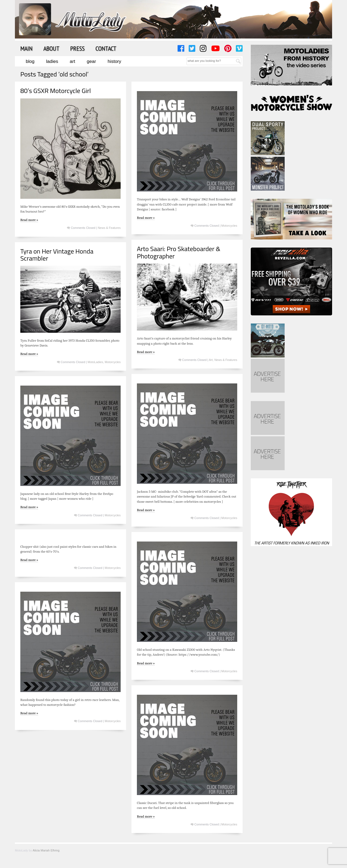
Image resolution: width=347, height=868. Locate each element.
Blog (30, 61)
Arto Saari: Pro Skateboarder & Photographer (179, 252)
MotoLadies (95, 362)
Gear (91, 61)
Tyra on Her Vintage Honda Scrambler (57, 255)
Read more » (29, 220)
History (114, 61)
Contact (106, 48)
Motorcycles (229, 226)
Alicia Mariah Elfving (46, 850)
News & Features (109, 228)
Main (26, 48)
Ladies (52, 61)
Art (72, 61)
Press (77, 48)
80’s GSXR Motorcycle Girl (56, 91)
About (51, 48)
